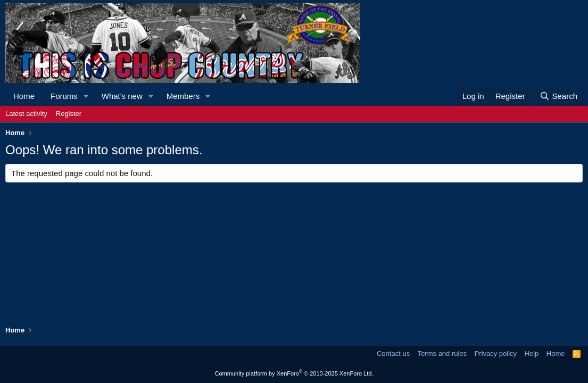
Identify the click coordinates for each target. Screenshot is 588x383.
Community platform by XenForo (294, 373)
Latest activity (26, 114)
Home (24, 96)
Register (69, 114)
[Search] (558, 96)
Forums (64, 96)
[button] (86, 96)
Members (183, 96)
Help (532, 353)
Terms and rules (442, 353)
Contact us (393, 353)
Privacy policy (496, 353)
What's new (122, 96)
